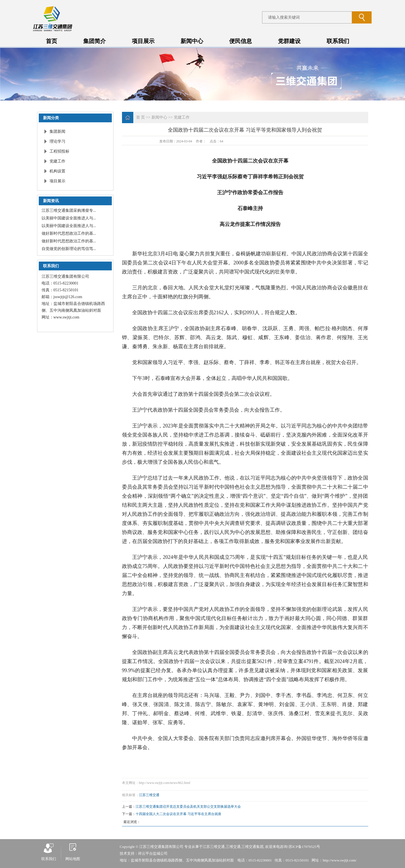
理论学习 (57, 141)
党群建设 (289, 41)
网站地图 (73, 859)
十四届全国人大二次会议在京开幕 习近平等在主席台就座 (178, 814)
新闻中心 (192, 41)
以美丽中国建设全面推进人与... (69, 218)
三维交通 (233, 847)
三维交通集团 (252, 847)
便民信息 (241, 41)
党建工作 (57, 161)
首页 (52, 41)
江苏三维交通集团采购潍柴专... (69, 210)
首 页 (141, 117)
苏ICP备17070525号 (304, 847)
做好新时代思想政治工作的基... (69, 233)
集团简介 (95, 41)
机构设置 (57, 171)
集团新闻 (57, 132)
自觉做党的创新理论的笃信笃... (69, 249)
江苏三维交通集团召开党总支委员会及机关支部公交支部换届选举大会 (188, 807)
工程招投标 (59, 151)
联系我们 (338, 41)
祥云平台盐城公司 (153, 853)
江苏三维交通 (149, 795)
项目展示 (143, 41)
